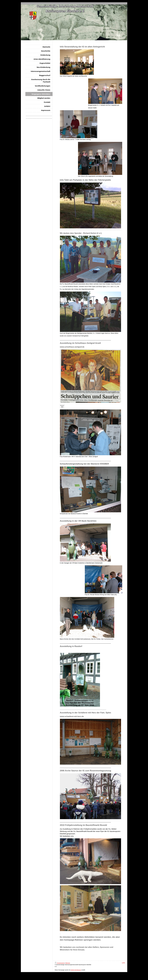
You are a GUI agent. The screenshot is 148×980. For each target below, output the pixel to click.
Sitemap (68, 963)
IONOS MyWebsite (76, 970)
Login (123, 963)
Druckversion (60, 963)
